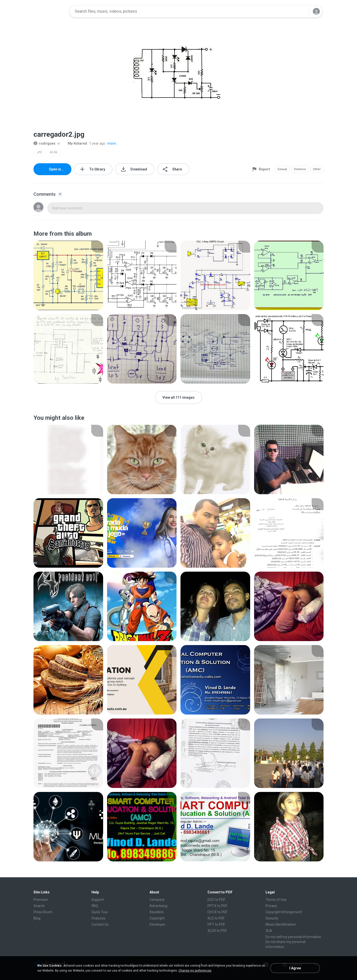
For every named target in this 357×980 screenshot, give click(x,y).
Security (272, 918)
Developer (157, 924)
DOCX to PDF (218, 912)
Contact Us (100, 924)
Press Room (43, 912)
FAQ (95, 906)
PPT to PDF (216, 924)
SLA (269, 931)
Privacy (271, 906)
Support (98, 900)
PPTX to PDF (217, 906)
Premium (41, 900)
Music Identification (281, 924)
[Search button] (302, 11)
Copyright (157, 918)
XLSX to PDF (217, 931)
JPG (39, 152)
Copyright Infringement (284, 912)
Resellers (157, 912)
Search (39, 906)
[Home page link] (50, 11)
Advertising (158, 906)
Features (98, 918)
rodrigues (45, 143)
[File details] (68, 275)
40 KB (54, 152)
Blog (37, 918)
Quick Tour (100, 912)
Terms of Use (276, 900)
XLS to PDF (216, 918)
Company (157, 900)
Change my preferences (195, 971)
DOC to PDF (216, 900)
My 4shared (75, 143)
